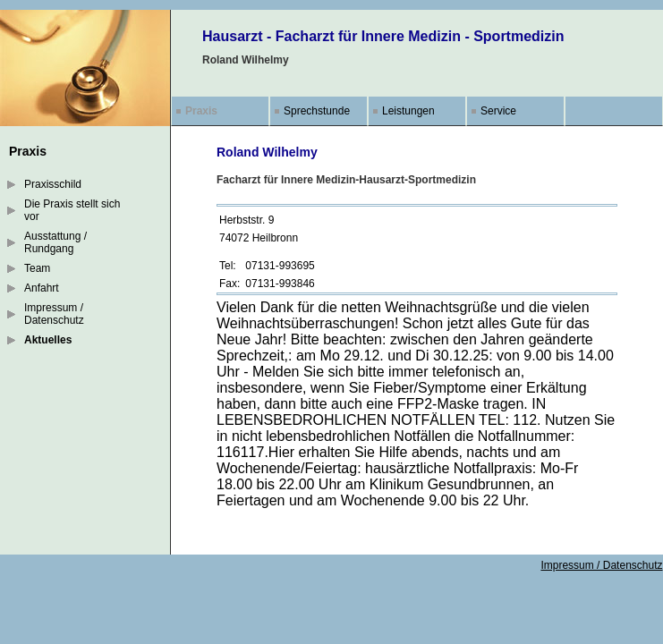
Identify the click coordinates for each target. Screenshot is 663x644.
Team (37, 268)
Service (498, 111)
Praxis (201, 111)
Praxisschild (53, 184)
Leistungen (408, 111)
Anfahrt (42, 288)
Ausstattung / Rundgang (55, 242)
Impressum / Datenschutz (54, 314)
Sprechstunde (317, 111)
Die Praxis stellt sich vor (72, 210)
